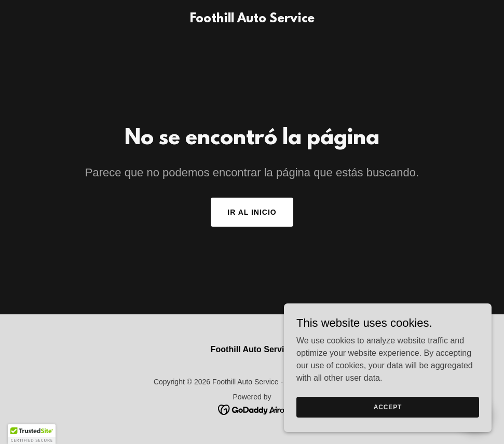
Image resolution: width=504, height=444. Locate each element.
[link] (252, 19)
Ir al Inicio (252, 212)
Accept (388, 407)
